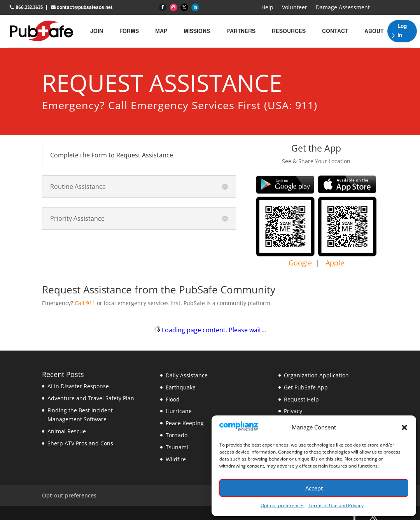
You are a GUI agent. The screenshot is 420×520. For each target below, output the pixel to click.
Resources (289, 31)
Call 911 (85, 303)
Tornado (177, 435)
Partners (241, 31)
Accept (314, 488)
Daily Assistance (187, 375)
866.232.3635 (29, 7)
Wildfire (176, 459)
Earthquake (181, 387)
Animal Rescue (67, 431)
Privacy (293, 411)
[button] (404, 428)
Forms (129, 31)
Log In (402, 31)
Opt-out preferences (283, 505)
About (374, 31)
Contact (335, 31)
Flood (173, 399)
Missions (197, 31)
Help (267, 8)
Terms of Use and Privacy (336, 505)
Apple (335, 263)
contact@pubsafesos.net (85, 7)
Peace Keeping (185, 423)
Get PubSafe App (306, 387)
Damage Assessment (343, 8)
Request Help (301, 399)
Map (161, 31)
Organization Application (316, 375)
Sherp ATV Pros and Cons (80, 443)
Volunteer (295, 8)
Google (300, 263)
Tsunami (177, 447)
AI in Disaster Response (78, 386)
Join (97, 31)
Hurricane (179, 411)
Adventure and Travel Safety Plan (91, 398)
